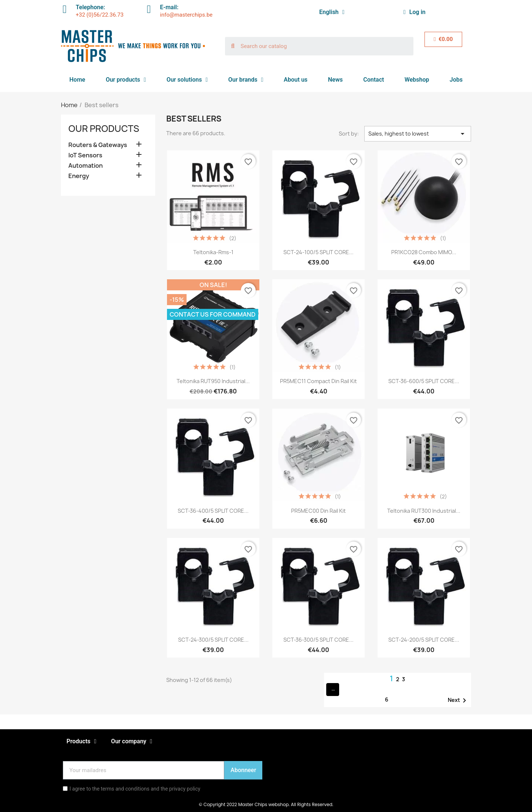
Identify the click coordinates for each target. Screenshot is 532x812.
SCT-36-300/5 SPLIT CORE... (318, 640)
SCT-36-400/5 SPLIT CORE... (213, 511)
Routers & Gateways (98, 145)
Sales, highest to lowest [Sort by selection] (418, 134)
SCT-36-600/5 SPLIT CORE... (424, 381)
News (335, 80)
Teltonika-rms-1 (213, 252)
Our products (126, 80)
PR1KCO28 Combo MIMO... (424, 252)
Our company (132, 741)
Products (81, 741)
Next (458, 700)
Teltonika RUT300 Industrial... (424, 511)
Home (77, 80)
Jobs (456, 80)
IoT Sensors (85, 155)
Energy (79, 176)
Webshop (417, 80)
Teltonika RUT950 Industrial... (213, 381)
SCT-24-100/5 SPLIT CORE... (318, 252)
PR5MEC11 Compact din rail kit (318, 381)
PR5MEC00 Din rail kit (318, 511)
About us (296, 80)
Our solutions (187, 80)
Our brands (246, 80)
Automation (86, 166)
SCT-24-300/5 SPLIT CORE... (213, 640)
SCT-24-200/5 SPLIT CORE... (424, 640)
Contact (374, 80)
